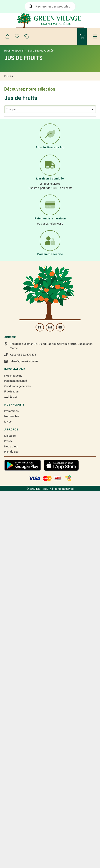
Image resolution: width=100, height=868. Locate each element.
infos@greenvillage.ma (24, 361)
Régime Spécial (14, 51)
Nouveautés (12, 416)
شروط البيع (11, 397)
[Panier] (82, 36)
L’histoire (10, 436)
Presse (8, 441)
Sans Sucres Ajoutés (41, 51)
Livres (8, 422)
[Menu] (95, 36)
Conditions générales (17, 386)
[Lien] (50, 20)
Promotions (11, 411)
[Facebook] (40, 327)
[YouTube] (60, 327)
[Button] (7, 36)
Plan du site (11, 452)
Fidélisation (11, 391)
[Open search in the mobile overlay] (50, 6)
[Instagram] (50, 327)
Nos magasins (13, 376)
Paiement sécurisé (16, 381)
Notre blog (11, 446)
